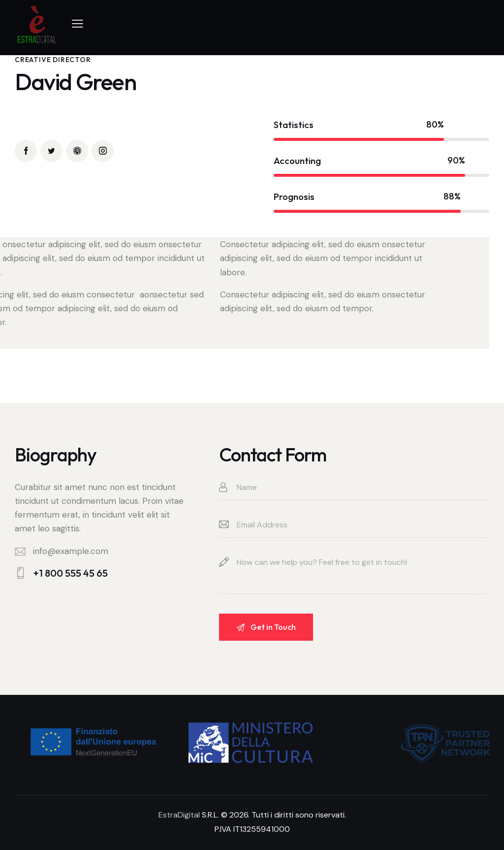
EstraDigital (179, 815)
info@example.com (71, 551)
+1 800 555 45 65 (70, 573)
